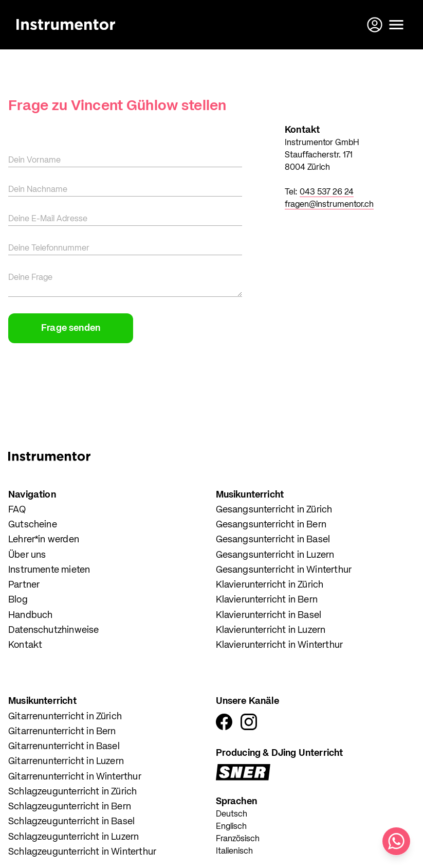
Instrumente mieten (49, 570)
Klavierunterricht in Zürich (270, 585)
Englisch (231, 827)
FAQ (17, 510)
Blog (18, 600)
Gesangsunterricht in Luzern (275, 555)
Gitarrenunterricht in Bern (62, 732)
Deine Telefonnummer (49, 249)
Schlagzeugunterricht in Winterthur (82, 852)
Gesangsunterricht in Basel (273, 540)
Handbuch (30, 615)
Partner (24, 585)
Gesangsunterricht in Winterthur (284, 570)
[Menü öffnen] (396, 25)
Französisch (238, 839)
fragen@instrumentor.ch (329, 205)
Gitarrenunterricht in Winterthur (75, 777)
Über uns (27, 555)
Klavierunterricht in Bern (267, 600)
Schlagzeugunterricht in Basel (71, 822)
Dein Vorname (34, 161)
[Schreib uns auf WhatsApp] (396, 841)
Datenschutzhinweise (53, 630)
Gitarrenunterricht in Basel (64, 747)
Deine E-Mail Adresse (48, 219)
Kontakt (25, 645)
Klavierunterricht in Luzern (271, 630)
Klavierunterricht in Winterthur (280, 645)
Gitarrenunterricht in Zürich (65, 717)
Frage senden (71, 328)
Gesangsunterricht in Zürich (274, 510)
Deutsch (232, 814)
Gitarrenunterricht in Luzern (66, 761)
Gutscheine (33, 525)
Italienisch (234, 852)
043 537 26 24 (327, 192)
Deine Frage (30, 278)
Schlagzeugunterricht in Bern (70, 807)
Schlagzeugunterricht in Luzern (73, 837)
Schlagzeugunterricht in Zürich (72, 792)
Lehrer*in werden (44, 540)
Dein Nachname (38, 190)
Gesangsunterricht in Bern (271, 525)
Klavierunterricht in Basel (269, 615)
